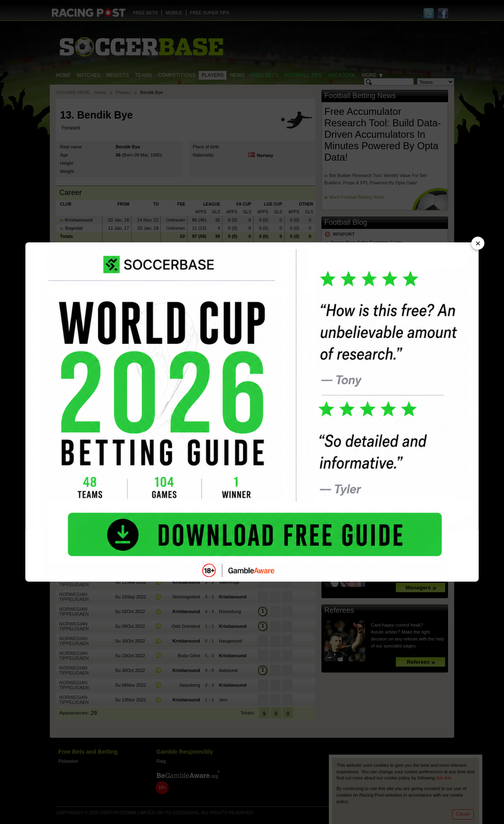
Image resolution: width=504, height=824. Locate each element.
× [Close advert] (478, 243)
